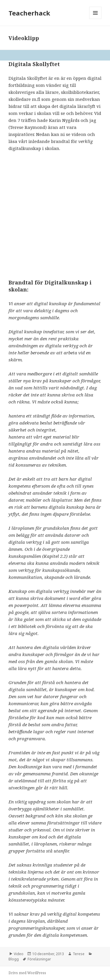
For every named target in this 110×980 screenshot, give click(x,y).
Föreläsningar (39, 959)
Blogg (14, 959)
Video (19, 954)
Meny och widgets (95, 19)
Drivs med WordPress (27, 973)
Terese (79, 954)
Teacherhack (29, 13)
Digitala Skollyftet (34, 64)
